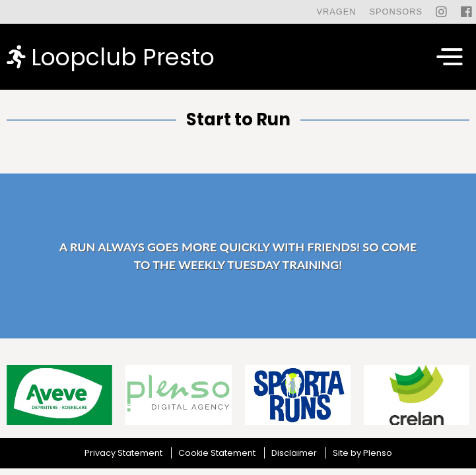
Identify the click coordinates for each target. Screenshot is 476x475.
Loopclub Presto (111, 56)
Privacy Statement (123, 453)
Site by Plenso (362, 453)
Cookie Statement (217, 453)
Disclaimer (294, 453)
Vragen (336, 12)
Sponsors (396, 12)
